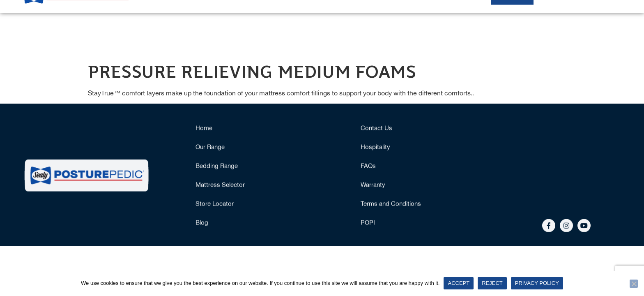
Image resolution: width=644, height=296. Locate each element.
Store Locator (215, 204)
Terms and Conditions (391, 204)
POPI (368, 223)
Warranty (373, 185)
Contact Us (376, 128)
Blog (202, 223)
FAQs (368, 166)
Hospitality (557, 27)
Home (240, 27)
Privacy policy (537, 283)
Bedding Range (217, 166)
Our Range (286, 27)
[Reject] (634, 284)
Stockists (512, 27)
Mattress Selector (347, 27)
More (600, 27)
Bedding (470, 27)
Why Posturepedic (415, 27)
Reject (492, 283)
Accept (459, 283)
